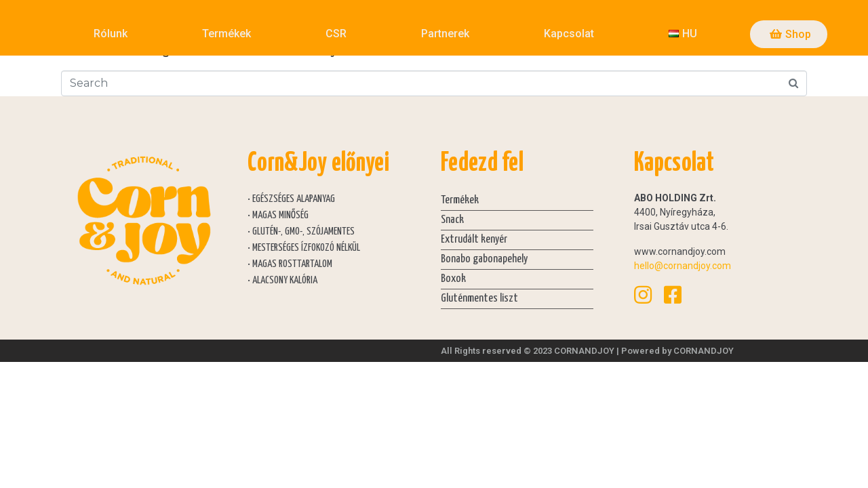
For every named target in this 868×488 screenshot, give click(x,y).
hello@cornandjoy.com (683, 266)
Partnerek (445, 34)
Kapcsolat (569, 34)
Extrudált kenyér (474, 240)
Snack (452, 220)
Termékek (226, 34)
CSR (336, 34)
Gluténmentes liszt (479, 299)
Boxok (453, 279)
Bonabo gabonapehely (484, 259)
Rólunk (111, 34)
